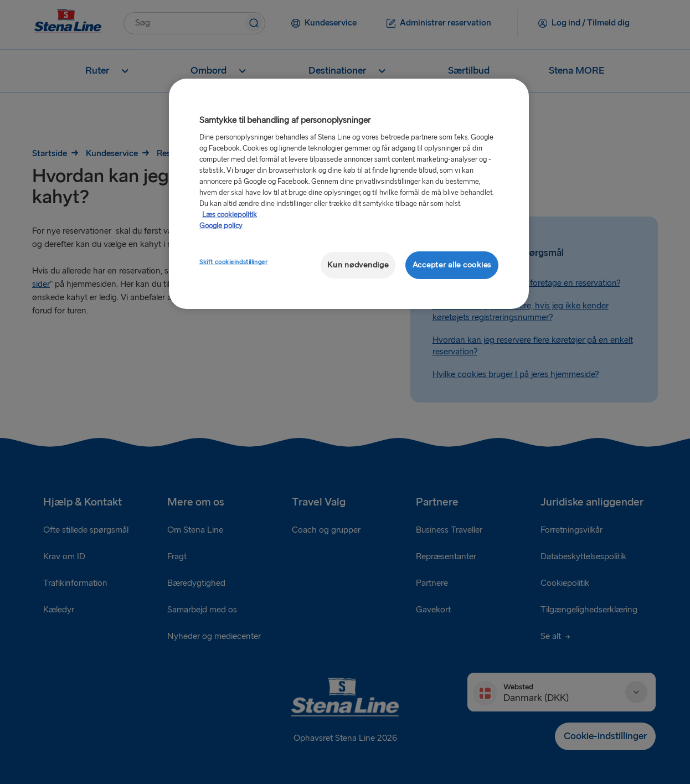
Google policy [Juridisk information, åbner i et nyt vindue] (221, 226)
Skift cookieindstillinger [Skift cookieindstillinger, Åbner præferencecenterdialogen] (233, 262)
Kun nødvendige (358, 265)
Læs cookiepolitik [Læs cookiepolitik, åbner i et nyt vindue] (230, 215)
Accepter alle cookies (452, 265)
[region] (349, 194)
